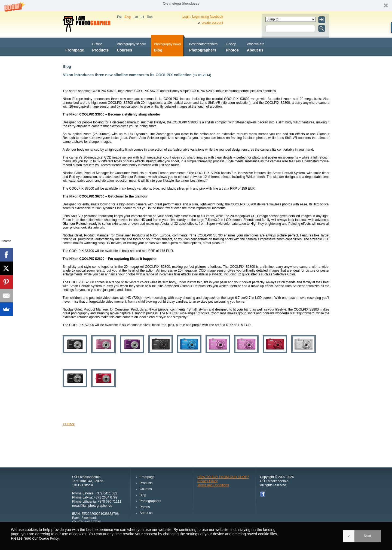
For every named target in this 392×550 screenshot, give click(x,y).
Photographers (203, 47)
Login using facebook (208, 17)
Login (186, 17)
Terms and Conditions (213, 485)
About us (256, 47)
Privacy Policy (208, 481)
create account (212, 23)
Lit (143, 17)
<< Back (69, 424)
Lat (136, 17)
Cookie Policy (49, 539)
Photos (232, 47)
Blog (167, 47)
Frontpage (75, 47)
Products (100, 47)
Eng (128, 17)
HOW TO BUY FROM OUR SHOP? (223, 477)
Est (119, 17)
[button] (196, 6)
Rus (150, 17)
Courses (131, 47)
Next (367, 536)
